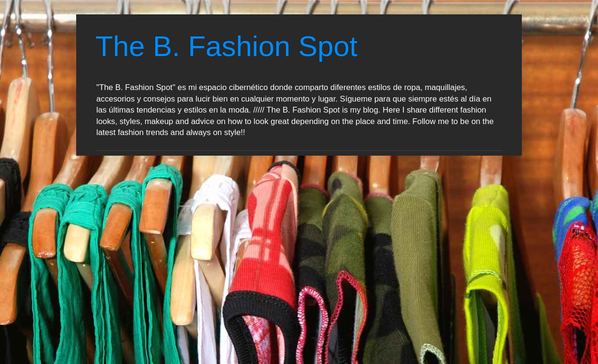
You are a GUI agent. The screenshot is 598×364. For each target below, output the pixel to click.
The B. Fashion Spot (226, 46)
